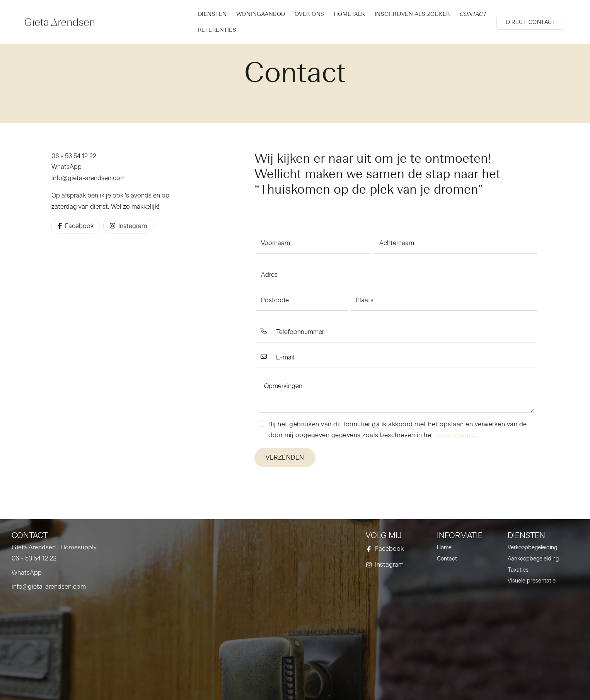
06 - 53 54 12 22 (74, 156)
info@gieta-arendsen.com (89, 178)
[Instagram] (396, 565)
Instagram (128, 226)
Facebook (76, 226)
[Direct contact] (531, 22)
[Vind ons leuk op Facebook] (396, 549)
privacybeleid (456, 435)
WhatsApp (67, 167)
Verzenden (285, 457)
